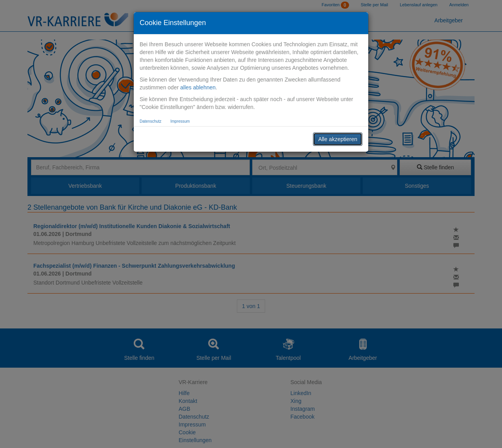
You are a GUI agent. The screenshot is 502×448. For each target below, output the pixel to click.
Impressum (180, 121)
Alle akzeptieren (338, 139)
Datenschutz (151, 121)
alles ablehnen (198, 87)
